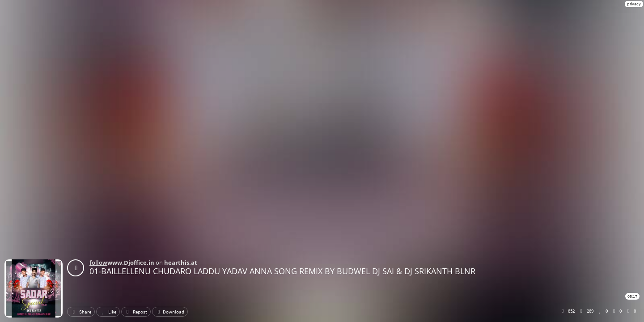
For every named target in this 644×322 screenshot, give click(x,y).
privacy (634, 4)
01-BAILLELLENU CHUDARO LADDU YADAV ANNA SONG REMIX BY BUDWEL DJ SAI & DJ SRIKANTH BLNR (282, 271)
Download (170, 312)
